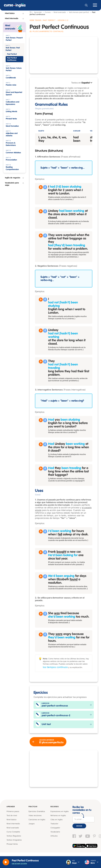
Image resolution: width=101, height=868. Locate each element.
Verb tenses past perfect (79, 12)
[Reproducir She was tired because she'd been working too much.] (41, 614)
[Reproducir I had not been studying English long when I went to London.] (41, 299)
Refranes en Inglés (58, 815)
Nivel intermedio (13, 824)
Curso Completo (13, 832)
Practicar (33, 807)
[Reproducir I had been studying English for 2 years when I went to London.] (41, 187)
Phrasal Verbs (12, 844)
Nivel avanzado (60, 12)
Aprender (11, 807)
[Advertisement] (64, 55)
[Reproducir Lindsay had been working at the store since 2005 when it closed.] (41, 211)
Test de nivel (12, 815)
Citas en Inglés (57, 820)
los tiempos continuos (55, 667)
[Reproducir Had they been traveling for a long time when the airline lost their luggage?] (41, 468)
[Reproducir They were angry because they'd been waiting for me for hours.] (41, 634)
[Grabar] (45, 187)
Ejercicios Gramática (37, 811)
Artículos (54, 836)
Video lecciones (35, 815)
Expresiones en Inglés (60, 811)
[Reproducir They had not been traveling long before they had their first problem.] (41, 362)
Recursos (55, 807)
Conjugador (55, 828)
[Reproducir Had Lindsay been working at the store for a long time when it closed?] (41, 444)
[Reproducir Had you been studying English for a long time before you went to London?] (41, 420)
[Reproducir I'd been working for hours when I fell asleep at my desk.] (41, 531)
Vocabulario (55, 832)
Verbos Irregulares (14, 840)
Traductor (54, 824)
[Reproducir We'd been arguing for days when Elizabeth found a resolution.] (41, 576)
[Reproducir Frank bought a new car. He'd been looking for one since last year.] (41, 552)
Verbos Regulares (14, 836)
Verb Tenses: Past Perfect (43, 20)
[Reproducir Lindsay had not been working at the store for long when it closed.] (41, 331)
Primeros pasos (13, 811)
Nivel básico (12, 820)
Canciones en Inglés (37, 820)
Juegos (32, 824)
